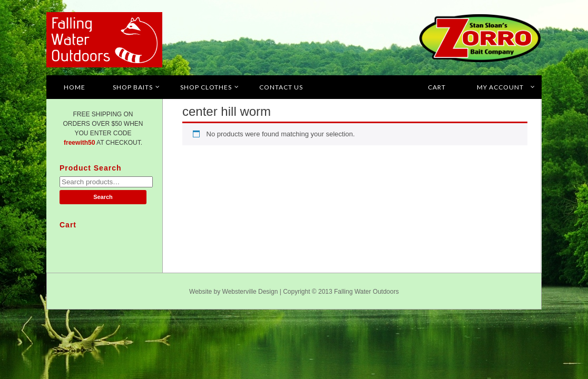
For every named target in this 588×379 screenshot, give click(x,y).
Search (103, 197)
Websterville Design (250, 292)
